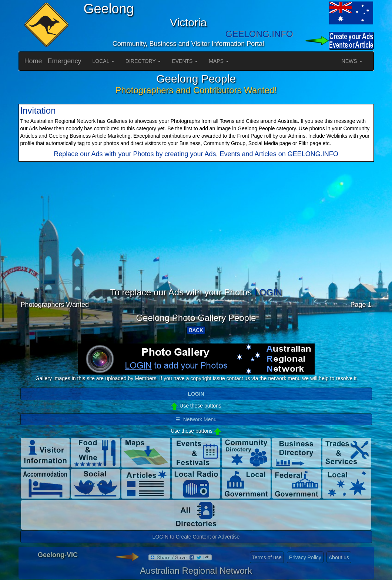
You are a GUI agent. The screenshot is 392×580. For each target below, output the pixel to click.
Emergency (65, 61)
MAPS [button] (219, 61)
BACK (196, 330)
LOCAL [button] (103, 61)
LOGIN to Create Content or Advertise (196, 537)
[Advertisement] (196, 236)
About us (339, 557)
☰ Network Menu (196, 419)
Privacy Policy (305, 557)
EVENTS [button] (185, 61)
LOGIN (268, 292)
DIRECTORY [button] (143, 61)
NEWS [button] (352, 61)
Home (33, 61)
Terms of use (267, 557)
